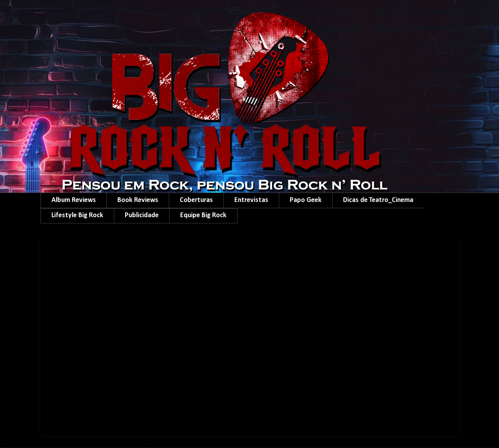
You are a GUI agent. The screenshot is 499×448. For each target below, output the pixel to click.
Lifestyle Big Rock (77, 215)
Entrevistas (251, 200)
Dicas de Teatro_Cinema (378, 200)
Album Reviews (74, 200)
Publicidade (142, 215)
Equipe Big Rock (203, 215)
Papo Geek (306, 200)
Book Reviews (138, 200)
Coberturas (196, 200)
